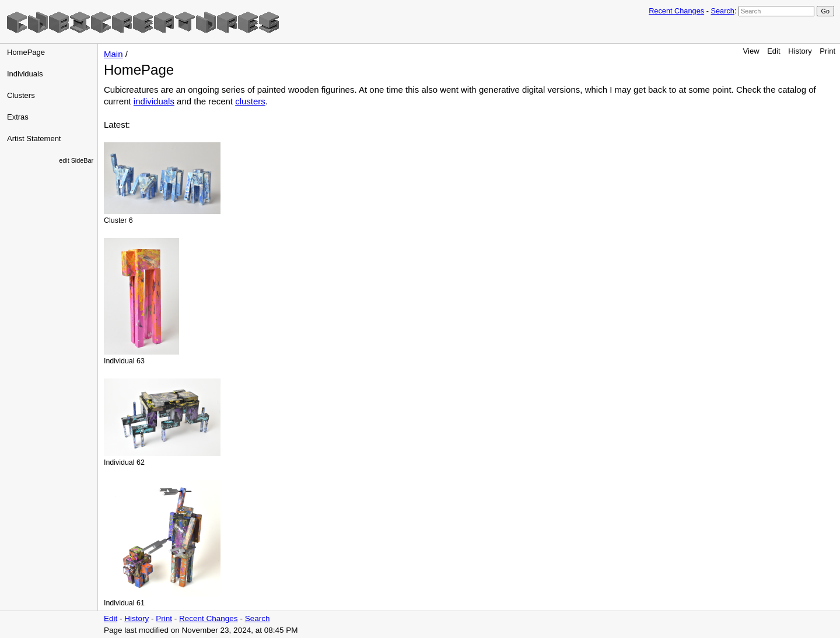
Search (722, 11)
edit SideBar (76, 160)
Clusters (21, 95)
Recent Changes (676, 11)
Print (827, 51)
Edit (773, 51)
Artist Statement (34, 139)
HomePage (26, 52)
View (751, 51)
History (800, 51)
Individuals (25, 74)
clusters (250, 101)
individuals (154, 101)
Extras (18, 117)
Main (113, 54)
